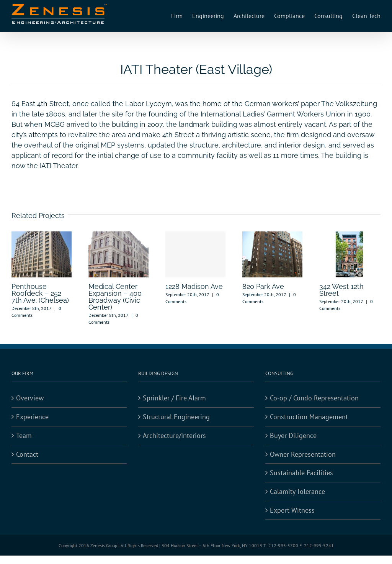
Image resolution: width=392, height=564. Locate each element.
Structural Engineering (176, 417)
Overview (30, 398)
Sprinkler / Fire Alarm (174, 398)
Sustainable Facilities (301, 473)
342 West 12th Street (341, 290)
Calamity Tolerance (297, 491)
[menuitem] (182, 16)
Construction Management (309, 417)
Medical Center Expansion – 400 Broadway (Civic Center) (115, 297)
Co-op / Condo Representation (314, 398)
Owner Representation (303, 454)
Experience (32, 417)
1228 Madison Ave (194, 286)
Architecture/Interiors (174, 435)
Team (24, 435)
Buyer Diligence (293, 435)
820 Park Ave (263, 286)
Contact (27, 454)
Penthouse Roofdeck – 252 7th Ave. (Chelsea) (40, 293)
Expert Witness (292, 510)
